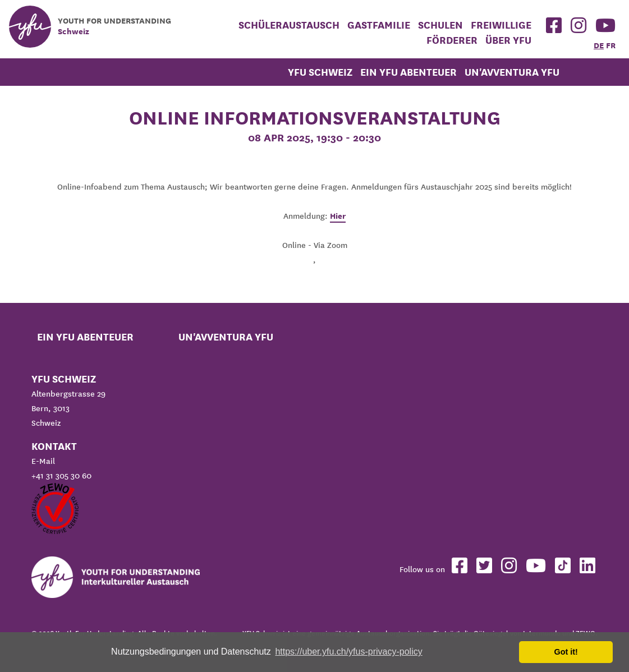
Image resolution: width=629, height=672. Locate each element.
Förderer (452, 40)
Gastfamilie (379, 25)
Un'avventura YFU (512, 72)
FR (611, 45)
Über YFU (508, 40)
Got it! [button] (566, 652)
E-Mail (43, 461)
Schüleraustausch (289, 25)
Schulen (440, 25)
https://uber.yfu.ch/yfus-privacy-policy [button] (348, 652)
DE (599, 45)
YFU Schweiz (320, 72)
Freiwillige (501, 25)
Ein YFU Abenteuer (408, 72)
